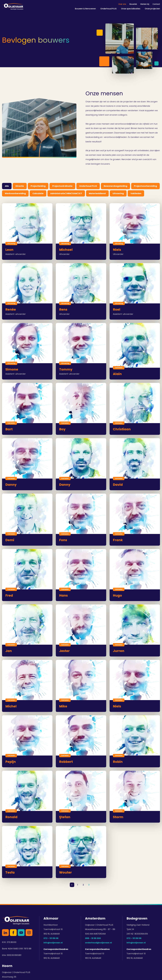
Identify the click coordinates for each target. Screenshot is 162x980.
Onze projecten (152, 9)
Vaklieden (136, 193)
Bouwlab (133, 4)
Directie (20, 186)
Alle (7, 186)
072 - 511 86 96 (51, 938)
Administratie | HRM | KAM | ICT (66, 193)
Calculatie (38, 193)
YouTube (21, 933)
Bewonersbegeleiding (115, 186)
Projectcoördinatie (62, 186)
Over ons (122, 4)
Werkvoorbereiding (15, 193)
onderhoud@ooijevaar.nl (98, 943)
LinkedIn (5, 933)
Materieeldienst (97, 193)
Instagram (29, 933)
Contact (156, 4)
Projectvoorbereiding (145, 186)
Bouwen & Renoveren (85, 9)
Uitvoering (118, 193)
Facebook (13, 933)
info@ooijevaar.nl (53, 943)
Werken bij (145, 4)
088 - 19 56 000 (93, 938)
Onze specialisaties (131, 9)
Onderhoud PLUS (108, 9)
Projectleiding (38, 186)
